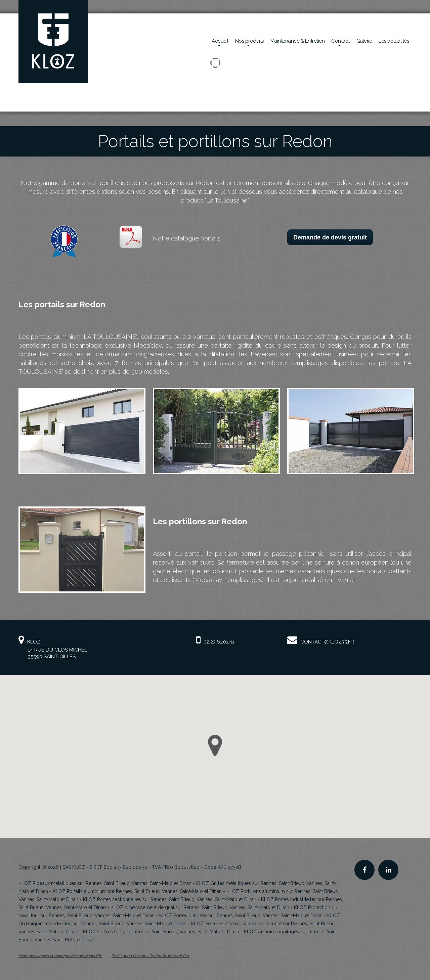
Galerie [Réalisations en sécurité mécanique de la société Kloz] (364, 41)
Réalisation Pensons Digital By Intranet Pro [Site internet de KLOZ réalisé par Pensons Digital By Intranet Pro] (150, 956)
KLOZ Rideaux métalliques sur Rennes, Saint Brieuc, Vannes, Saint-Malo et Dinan (105, 883)
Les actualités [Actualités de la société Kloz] (394, 41)
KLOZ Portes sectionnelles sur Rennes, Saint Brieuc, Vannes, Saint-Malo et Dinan (170, 899)
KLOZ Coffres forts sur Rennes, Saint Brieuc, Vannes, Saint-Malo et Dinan (161, 932)
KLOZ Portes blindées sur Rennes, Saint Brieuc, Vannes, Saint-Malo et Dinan (241, 916)
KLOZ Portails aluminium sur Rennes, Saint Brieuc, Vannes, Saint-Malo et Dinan (137, 891)
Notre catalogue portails (187, 238)
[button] (215, 746)
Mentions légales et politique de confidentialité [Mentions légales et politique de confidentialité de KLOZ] (60, 956)
